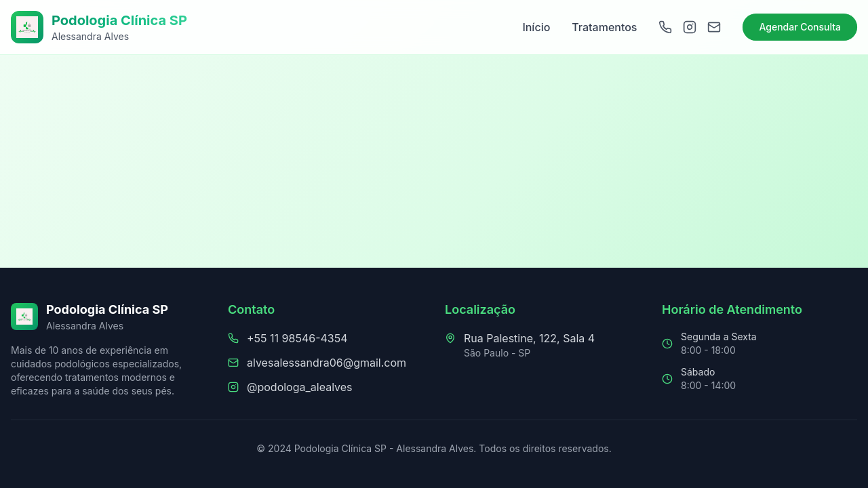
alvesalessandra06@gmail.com (327, 363)
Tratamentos (604, 27)
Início (536, 27)
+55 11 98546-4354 (297, 338)
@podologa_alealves (300, 387)
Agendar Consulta (800, 27)
